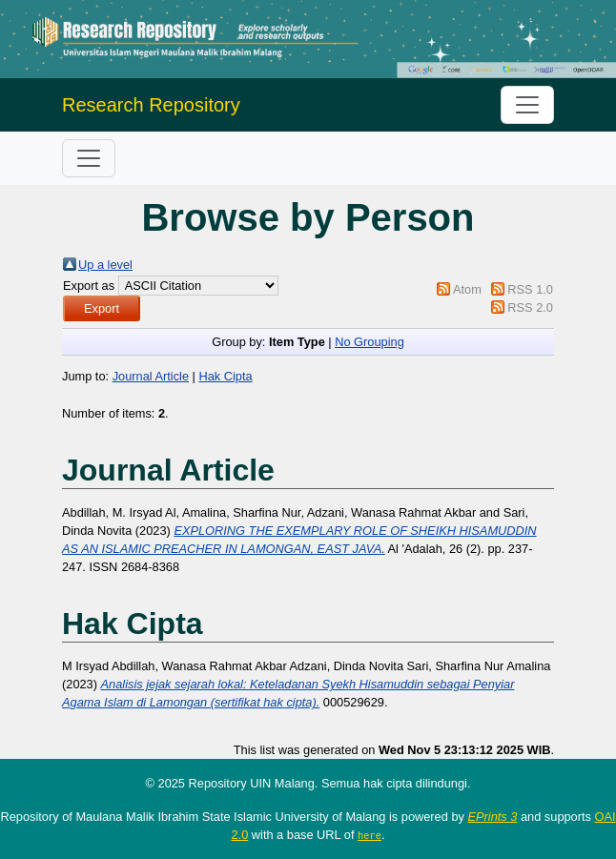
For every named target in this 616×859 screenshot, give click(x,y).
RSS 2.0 (530, 307)
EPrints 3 (492, 817)
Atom (467, 289)
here (370, 835)
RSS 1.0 (530, 289)
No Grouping (370, 342)
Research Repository (151, 105)
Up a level (105, 265)
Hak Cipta (225, 376)
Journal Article (151, 376)
